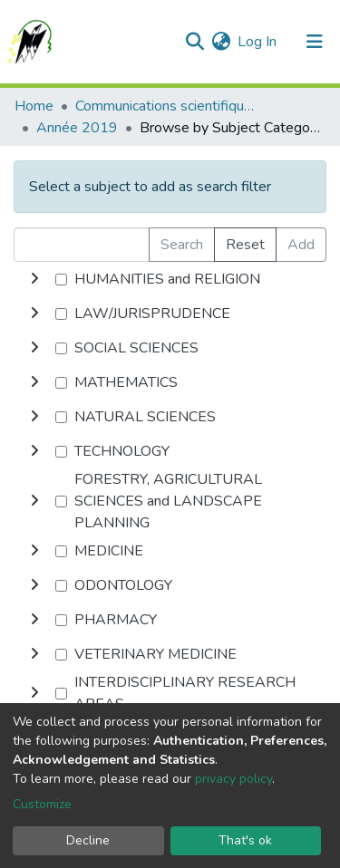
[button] (221, 42)
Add (301, 245)
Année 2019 (77, 128)
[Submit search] (194, 42)
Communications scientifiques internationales (166, 106)
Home (34, 106)
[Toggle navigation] (315, 42)
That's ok (245, 840)
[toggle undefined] (34, 279)
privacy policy (233, 779)
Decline (88, 840)
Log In (258, 42)
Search (182, 245)
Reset (245, 245)
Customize (42, 804)
